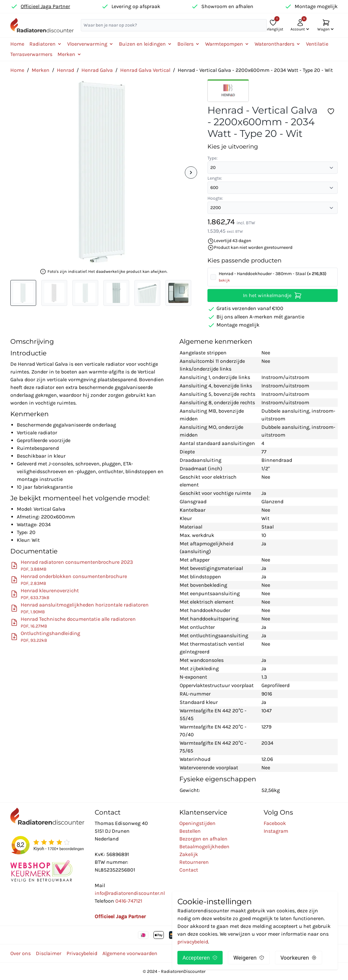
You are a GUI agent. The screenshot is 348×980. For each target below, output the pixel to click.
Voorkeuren (299, 958)
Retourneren (194, 862)
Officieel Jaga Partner (45, 6)
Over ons (21, 953)
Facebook (275, 823)
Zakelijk (189, 854)
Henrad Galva (97, 70)
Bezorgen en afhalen (203, 839)
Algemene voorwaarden (130, 953)
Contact (189, 870)
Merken (41, 70)
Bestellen (190, 831)
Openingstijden (197, 823)
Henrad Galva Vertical (145, 70)
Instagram (276, 831)
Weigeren (249, 958)
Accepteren (200, 958)
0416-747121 (129, 901)
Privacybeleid (82, 953)
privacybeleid (193, 942)
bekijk (224, 280)
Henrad (65, 70)
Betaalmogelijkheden (204, 846)
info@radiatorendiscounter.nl (130, 893)
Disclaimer (49, 953)
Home (17, 44)
